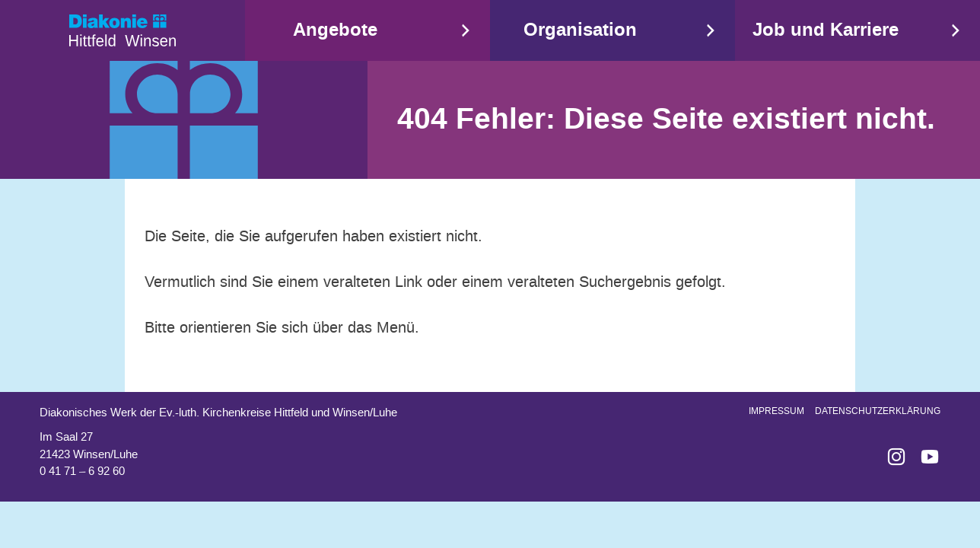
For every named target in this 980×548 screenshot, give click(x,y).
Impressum (776, 411)
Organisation (580, 30)
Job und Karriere (826, 30)
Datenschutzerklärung (878, 411)
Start (123, 30)
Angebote (335, 30)
